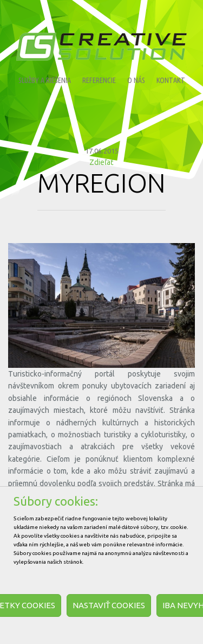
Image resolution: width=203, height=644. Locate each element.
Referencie (99, 80)
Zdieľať (101, 162)
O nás (136, 80)
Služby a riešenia (45, 80)
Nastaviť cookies (109, 605)
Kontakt (171, 80)
